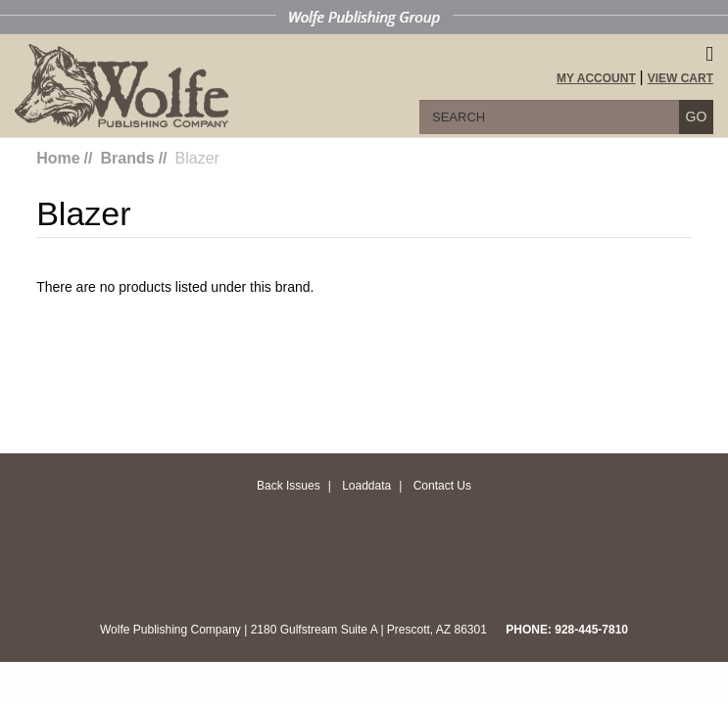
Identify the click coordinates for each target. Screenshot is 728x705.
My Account (596, 78)
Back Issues (289, 486)
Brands (128, 158)
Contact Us (442, 486)
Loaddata (366, 486)
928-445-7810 (591, 630)
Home (58, 158)
